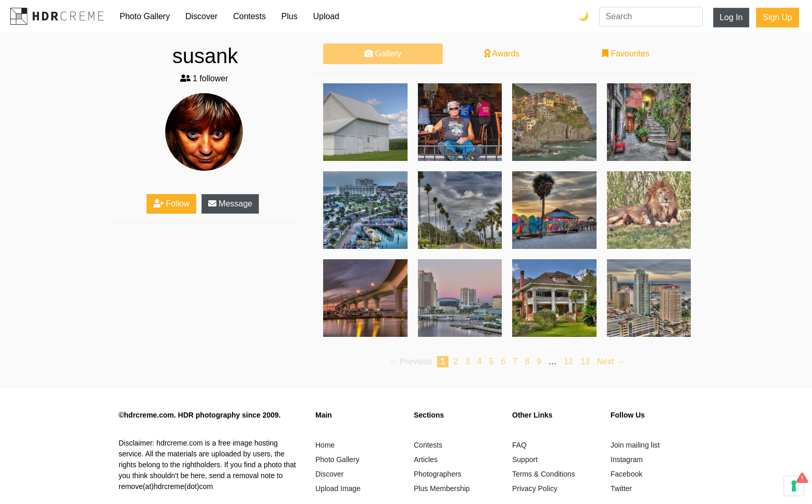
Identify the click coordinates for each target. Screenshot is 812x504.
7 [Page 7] (515, 361)
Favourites (626, 54)
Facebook (626, 474)
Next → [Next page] (611, 361)
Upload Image (338, 488)
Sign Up (778, 17)
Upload (326, 16)
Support (525, 459)
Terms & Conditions (543, 474)
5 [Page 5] (491, 361)
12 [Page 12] (569, 361)
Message (230, 204)
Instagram (627, 459)
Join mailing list (635, 445)
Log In (731, 17)
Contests (249, 16)
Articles (426, 459)
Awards (502, 54)
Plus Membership (442, 488)
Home (325, 445)
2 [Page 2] (455, 361)
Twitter (621, 488)
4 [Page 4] (479, 361)
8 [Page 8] (527, 361)
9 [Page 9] (539, 361)
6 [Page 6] (503, 361)
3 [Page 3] (467, 361)
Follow (172, 204)
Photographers (438, 474)
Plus (289, 16)
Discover (201, 16)
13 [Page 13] (585, 361)
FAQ (519, 445)
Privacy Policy (535, 488)
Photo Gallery (145, 16)
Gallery (383, 54)
